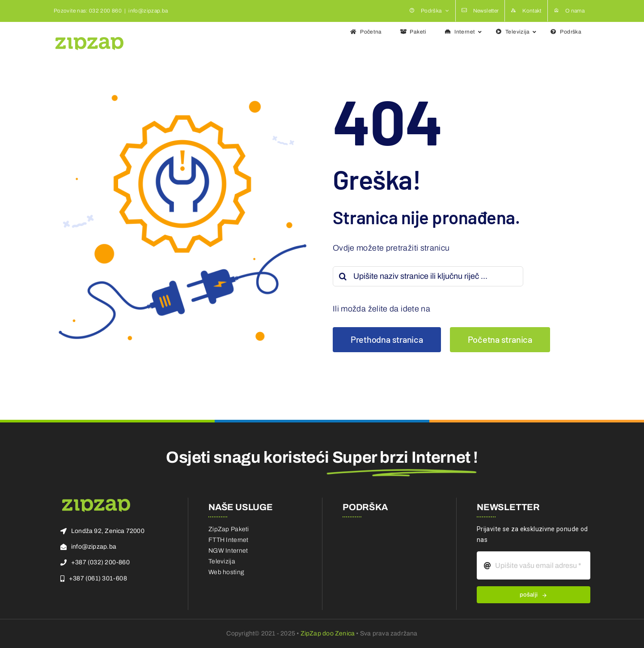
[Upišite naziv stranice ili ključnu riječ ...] (428, 276)
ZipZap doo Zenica (328, 633)
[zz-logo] (96, 502)
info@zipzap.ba (148, 11)
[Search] (343, 276)
